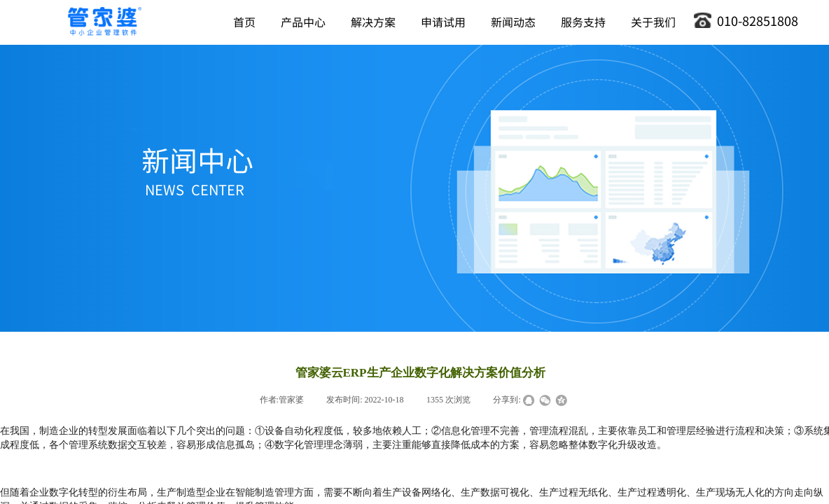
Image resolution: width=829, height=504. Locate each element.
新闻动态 (513, 22)
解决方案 (373, 22)
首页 (244, 22)
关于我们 (653, 22)
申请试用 (443, 22)
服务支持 (583, 22)
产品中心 (303, 22)
